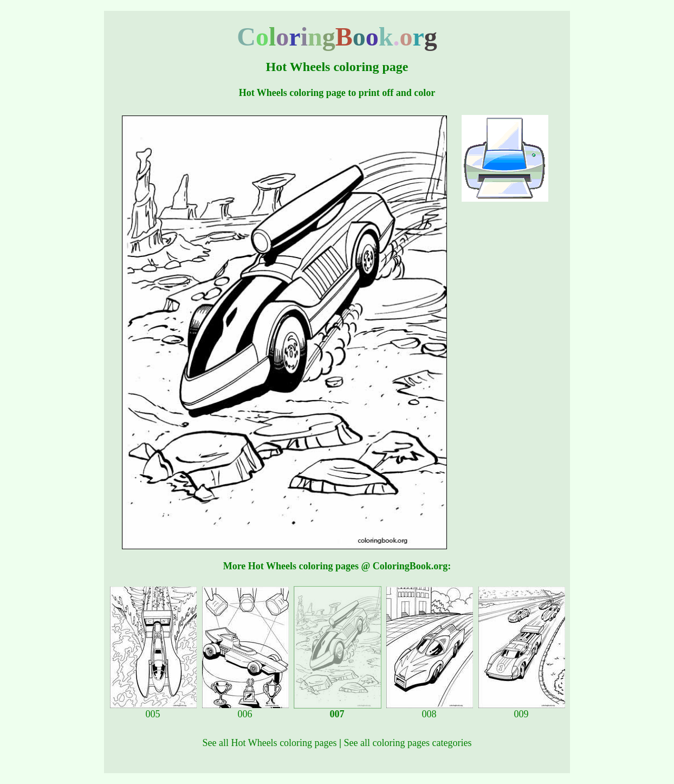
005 (153, 710)
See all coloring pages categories (408, 743)
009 (522, 710)
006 (245, 710)
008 (430, 710)
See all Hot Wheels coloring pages (270, 743)
